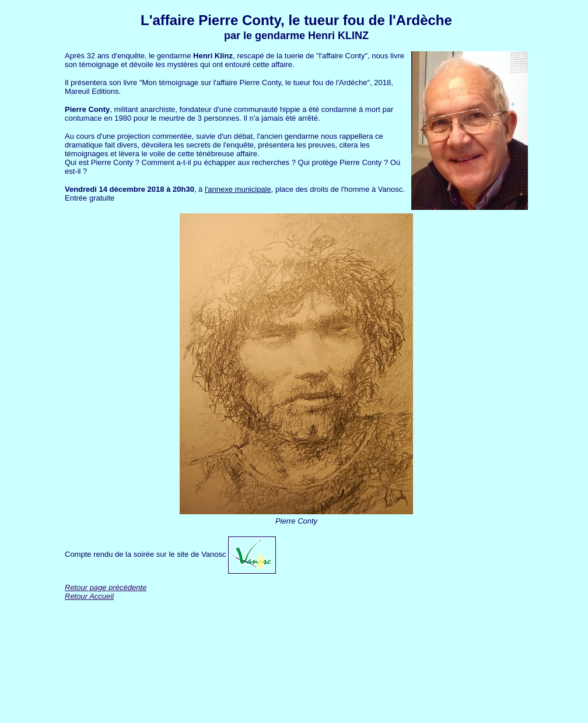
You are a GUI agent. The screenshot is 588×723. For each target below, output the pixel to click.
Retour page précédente (106, 587)
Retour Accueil (89, 596)
